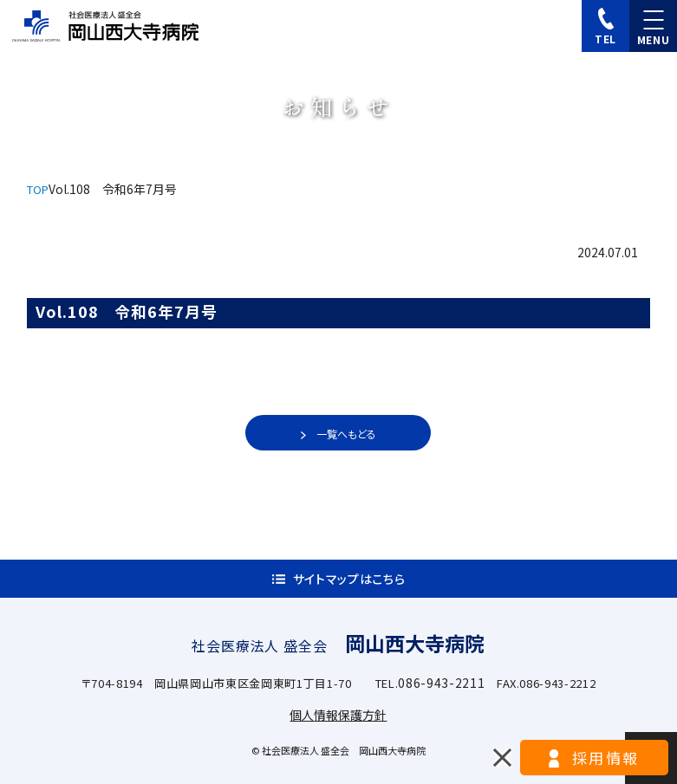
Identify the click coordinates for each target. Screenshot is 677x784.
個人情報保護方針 (338, 715)
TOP (38, 189)
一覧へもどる (346, 434)
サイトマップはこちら (349, 579)
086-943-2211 (441, 683)
